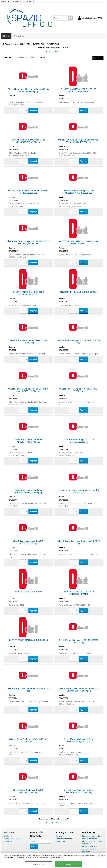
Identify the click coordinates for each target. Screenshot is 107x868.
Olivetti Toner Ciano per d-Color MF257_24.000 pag (79, 343)
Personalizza (39, 864)
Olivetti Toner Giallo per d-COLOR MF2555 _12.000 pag (79, 642)
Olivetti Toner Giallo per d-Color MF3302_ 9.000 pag (28, 742)
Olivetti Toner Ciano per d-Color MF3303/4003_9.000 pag (28, 442)
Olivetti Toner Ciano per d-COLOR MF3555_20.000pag (79, 442)
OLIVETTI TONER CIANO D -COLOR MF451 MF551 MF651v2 (79, 244)
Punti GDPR (61, 842)
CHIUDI (105, 855)
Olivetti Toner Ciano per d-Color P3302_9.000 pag (79, 543)
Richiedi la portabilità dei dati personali (92, 844)
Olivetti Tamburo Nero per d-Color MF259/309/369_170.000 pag (79, 193)
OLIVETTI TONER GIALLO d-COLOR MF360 (28, 641)
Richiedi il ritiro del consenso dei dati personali (90, 850)
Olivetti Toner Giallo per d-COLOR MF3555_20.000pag (28, 792)
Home (6, 37)
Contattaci (18, 37)
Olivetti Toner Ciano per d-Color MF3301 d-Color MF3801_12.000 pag (28, 391)
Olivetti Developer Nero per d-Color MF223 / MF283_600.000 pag (28, 92)
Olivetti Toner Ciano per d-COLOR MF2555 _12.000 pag (28, 343)
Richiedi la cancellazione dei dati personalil (92, 839)
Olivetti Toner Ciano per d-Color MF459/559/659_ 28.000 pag (28, 493)
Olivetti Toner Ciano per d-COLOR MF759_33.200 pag (28, 543)
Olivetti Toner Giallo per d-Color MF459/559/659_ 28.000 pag (79, 792)
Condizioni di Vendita (13, 840)
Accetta (69, 864)
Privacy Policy (62, 837)
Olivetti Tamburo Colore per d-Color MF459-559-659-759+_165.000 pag (79, 142)
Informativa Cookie (64, 840)
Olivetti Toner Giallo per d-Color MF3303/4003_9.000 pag (79, 742)
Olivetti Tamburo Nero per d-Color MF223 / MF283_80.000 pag (28, 193)
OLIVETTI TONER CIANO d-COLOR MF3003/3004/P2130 (28, 294)
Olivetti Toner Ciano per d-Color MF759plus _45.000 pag (79, 493)
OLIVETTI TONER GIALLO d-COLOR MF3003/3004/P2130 (79, 594)
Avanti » (58, 53)
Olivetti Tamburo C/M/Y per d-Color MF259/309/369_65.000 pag (28, 142)
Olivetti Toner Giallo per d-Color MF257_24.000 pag (28, 691)
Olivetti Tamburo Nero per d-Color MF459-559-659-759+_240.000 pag (28, 244)
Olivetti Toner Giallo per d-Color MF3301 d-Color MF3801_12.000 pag (79, 691)
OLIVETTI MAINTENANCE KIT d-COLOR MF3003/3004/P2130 (79, 92)
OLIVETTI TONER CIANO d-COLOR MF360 (79, 293)
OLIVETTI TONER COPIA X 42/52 (28, 593)
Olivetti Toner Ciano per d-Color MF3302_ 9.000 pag (79, 391)
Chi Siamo (8, 837)
